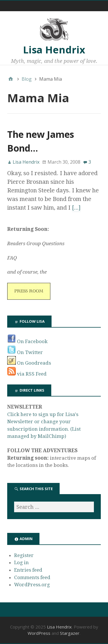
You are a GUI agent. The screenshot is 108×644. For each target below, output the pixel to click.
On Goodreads (29, 363)
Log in (21, 562)
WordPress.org (32, 585)
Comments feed (32, 577)
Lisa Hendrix (54, 50)
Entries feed (28, 570)
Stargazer (70, 633)
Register (24, 555)
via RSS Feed (27, 374)
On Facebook (27, 341)
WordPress (39, 633)
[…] (76, 208)
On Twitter (25, 352)
